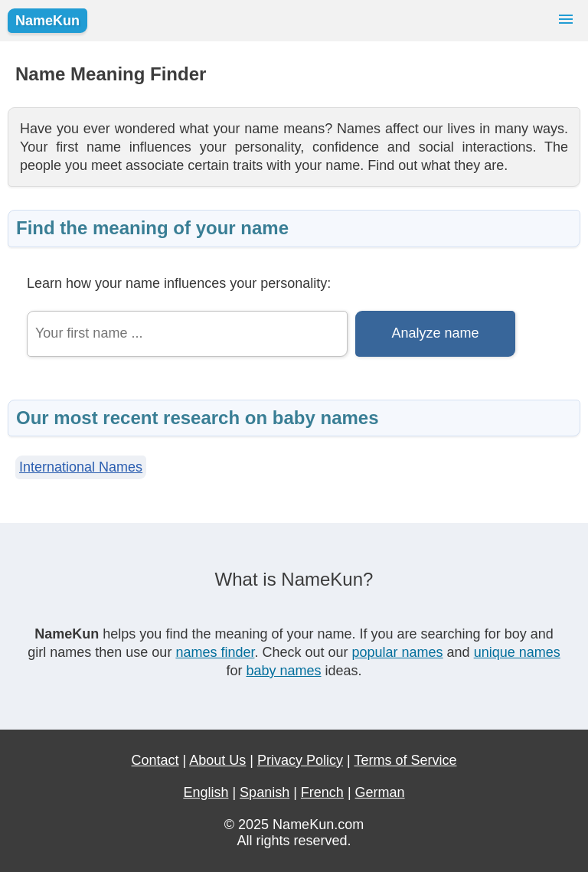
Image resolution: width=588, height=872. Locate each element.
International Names (81, 467)
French (322, 792)
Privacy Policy (300, 760)
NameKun (47, 21)
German (380, 792)
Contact (155, 760)
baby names (283, 671)
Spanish (265, 792)
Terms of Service (405, 760)
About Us (217, 760)
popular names (398, 652)
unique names (517, 652)
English (206, 792)
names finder (215, 652)
